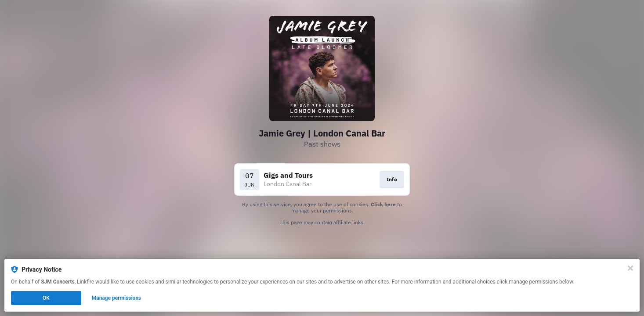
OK (46, 298)
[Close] (630, 268)
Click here (383, 204)
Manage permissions (117, 298)
